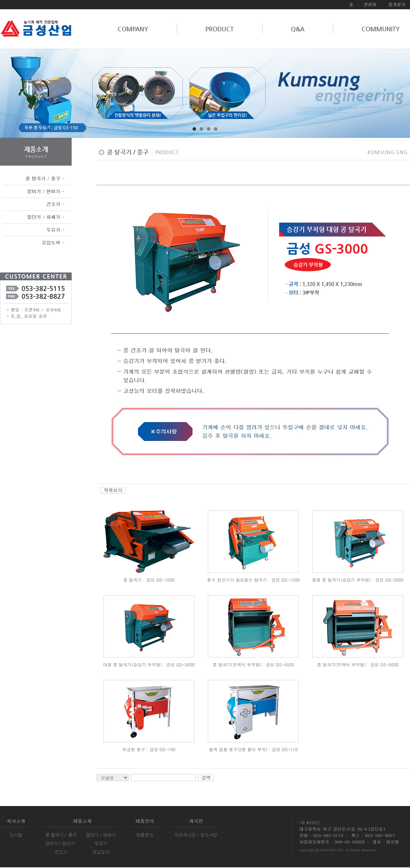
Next (383, 96)
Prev (27, 96)
